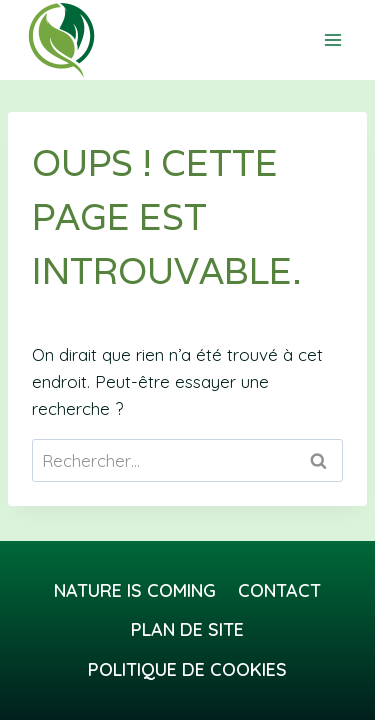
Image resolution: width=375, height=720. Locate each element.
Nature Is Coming (135, 590)
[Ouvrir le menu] (332, 39)
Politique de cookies (187, 669)
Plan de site (187, 629)
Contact (279, 590)
